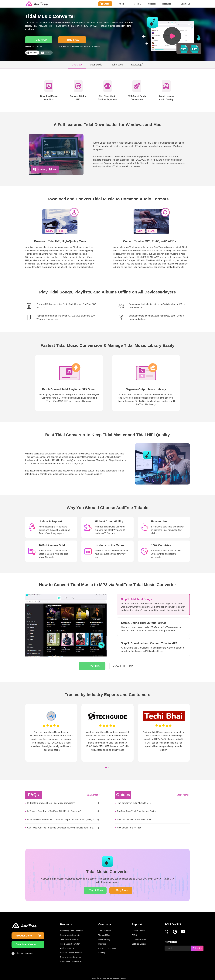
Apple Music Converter (70, 942)
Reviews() (137, 63)
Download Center (26, 943)
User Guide (96, 63)
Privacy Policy (104, 938)
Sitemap (102, 951)
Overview (77, 63)
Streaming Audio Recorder (71, 929)
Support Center (138, 929)
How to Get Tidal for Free (129, 826)
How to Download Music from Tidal (134, 818)
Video (136, 4)
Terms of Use (104, 933)
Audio (121, 4)
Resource (167, 4)
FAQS (134, 933)
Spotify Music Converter (70, 933)
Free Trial (94, 664)
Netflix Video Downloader (71, 960)
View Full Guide (123, 664)
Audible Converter (68, 946)
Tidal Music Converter (70, 938)
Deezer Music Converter (71, 955)
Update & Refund (139, 938)
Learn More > (94, 793)
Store (107, 4)
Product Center (25, 934)
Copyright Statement (107, 946)
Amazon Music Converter (71, 951)
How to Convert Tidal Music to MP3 (134, 801)
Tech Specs (117, 63)
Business (102, 942)
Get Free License (139, 942)
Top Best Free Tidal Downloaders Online (137, 809)
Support (152, 4)
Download (185, 4)
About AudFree (105, 929)
